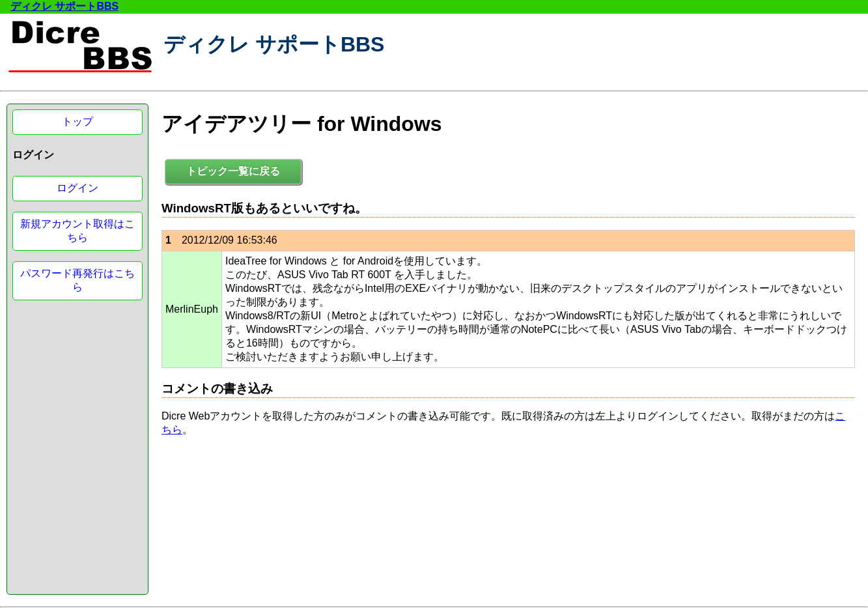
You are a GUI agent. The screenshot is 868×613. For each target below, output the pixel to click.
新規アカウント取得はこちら (77, 231)
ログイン (77, 188)
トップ (77, 121)
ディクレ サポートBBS (64, 6)
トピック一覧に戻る (233, 171)
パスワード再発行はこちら (77, 280)
